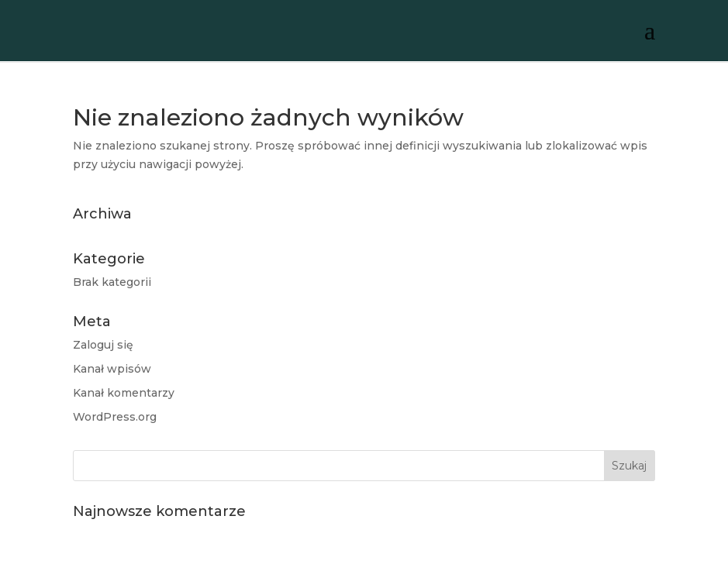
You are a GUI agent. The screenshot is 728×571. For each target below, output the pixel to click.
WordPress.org (115, 417)
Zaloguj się (103, 345)
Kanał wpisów (112, 369)
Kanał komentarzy (124, 393)
